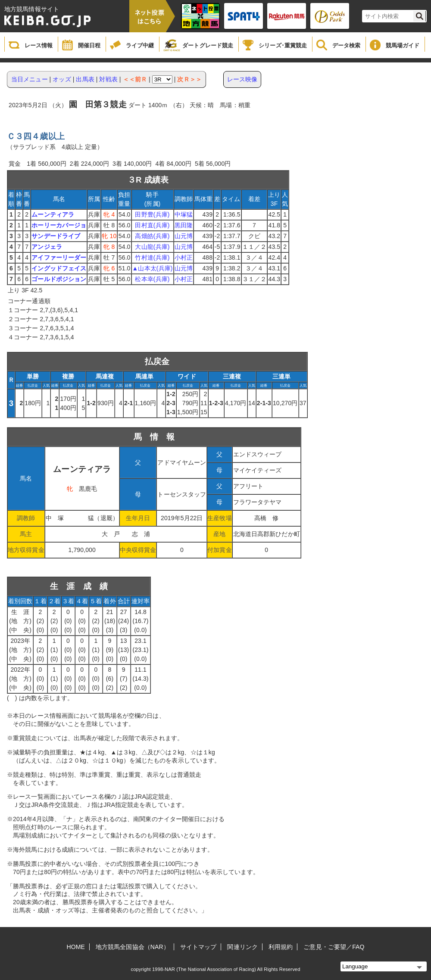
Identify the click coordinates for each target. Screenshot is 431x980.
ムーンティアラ (53, 214)
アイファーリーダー (59, 257)
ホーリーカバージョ (59, 225)
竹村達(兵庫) (152, 257)
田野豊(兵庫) (152, 214)
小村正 (184, 257)
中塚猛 (184, 214)
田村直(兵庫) (152, 225)
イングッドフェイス (59, 268)
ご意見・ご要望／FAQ (334, 947)
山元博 (184, 236)
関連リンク (242, 947)
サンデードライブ (56, 236)
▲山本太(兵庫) (153, 268)
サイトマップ (198, 947)
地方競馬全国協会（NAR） (133, 947)
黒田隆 (184, 225)
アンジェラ (47, 247)
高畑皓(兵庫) (152, 236)
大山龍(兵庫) (152, 247)
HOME (76, 947)
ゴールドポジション (59, 279)
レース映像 (242, 79)
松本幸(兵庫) (152, 279)
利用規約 (281, 947)
